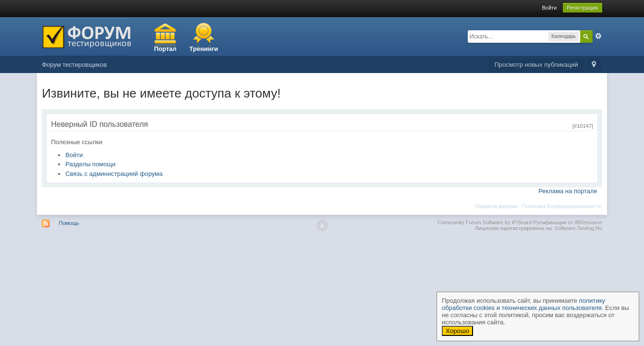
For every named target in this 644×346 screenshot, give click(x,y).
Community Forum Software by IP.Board (485, 222)
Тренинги (204, 49)
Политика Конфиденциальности (561, 206)
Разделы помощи (90, 164)
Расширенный (598, 36)
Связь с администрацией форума (114, 174)
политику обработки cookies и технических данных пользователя (523, 304)
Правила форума (497, 206)
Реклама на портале (568, 191)
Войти (549, 8)
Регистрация (583, 8)
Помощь (69, 223)
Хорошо (457, 331)
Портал (165, 49)
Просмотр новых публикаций (536, 65)
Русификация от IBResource (567, 222)
